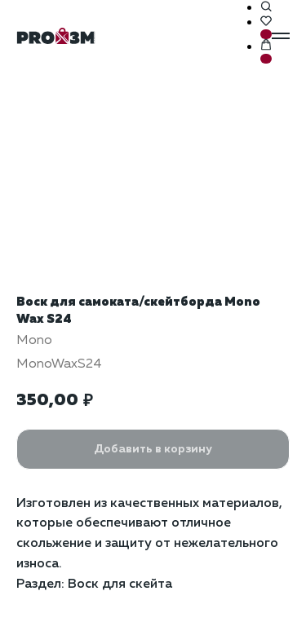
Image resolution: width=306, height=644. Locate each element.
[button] (266, 7)
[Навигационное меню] (281, 36)
